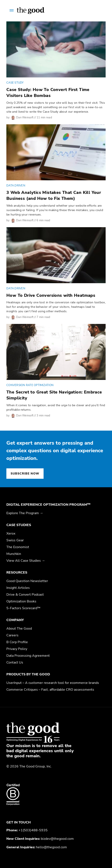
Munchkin (14, 554)
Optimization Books (21, 601)
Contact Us (15, 662)
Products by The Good (28, 674)
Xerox (11, 533)
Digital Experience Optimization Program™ (48, 505)
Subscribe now (25, 474)
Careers (12, 635)
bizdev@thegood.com (57, 839)
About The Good (19, 629)
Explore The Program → (25, 513)
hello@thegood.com (51, 847)
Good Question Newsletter (27, 581)
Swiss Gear (15, 540)
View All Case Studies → (26, 561)
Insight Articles (18, 588)
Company (15, 620)
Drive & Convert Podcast (25, 595)
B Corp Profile (17, 642)
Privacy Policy (17, 649)
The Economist (18, 547)
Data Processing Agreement (28, 656)
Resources (17, 573)
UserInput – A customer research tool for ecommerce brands (53, 683)
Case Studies (19, 525)
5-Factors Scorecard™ (23, 608)
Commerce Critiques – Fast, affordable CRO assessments (50, 690)
